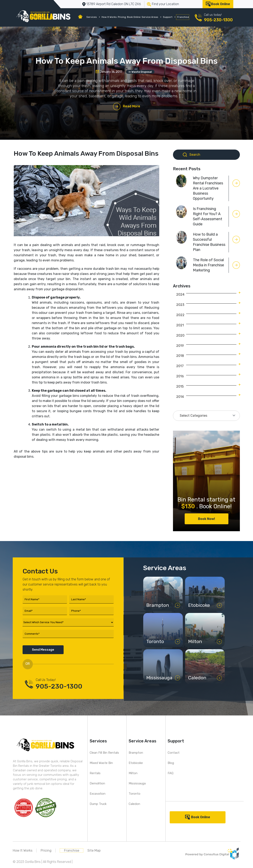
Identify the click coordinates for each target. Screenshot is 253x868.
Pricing (122, 17)
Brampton (136, 753)
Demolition (97, 783)
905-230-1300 (218, 20)
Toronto (135, 794)
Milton (133, 773)
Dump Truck (98, 804)
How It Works (109, 17)
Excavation (98, 794)
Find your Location (165, 4)
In (140, 72)
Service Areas (152, 17)
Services (93, 17)
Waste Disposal (142, 72)
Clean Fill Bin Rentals (104, 753)
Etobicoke (136, 763)
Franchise (183, 17)
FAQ (171, 773)
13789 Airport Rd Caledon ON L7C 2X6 (114, 4)
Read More (132, 106)
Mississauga (137, 783)
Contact (174, 753)
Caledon (134, 804)
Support (169, 17)
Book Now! (207, 519)
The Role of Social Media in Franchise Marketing (208, 265)
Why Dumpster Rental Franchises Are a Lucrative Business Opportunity (208, 188)
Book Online (220, 4)
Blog (171, 763)
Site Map (94, 850)
